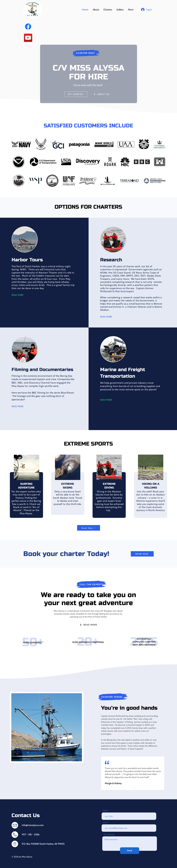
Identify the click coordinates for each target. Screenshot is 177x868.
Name (105, 811)
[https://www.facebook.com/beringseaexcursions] (28, 27)
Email (105, 822)
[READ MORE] (89, 625)
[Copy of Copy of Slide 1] (136, 788)
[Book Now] (89, 528)
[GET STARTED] (76, 94)
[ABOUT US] (101, 94)
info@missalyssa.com (33, 825)
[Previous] (103, 773)
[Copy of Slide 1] (133, 788)
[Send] (130, 851)
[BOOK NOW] (142, 554)
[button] (108, 10)
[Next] (162, 773)
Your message (109, 834)
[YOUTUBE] (28, 38)
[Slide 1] (129, 788)
